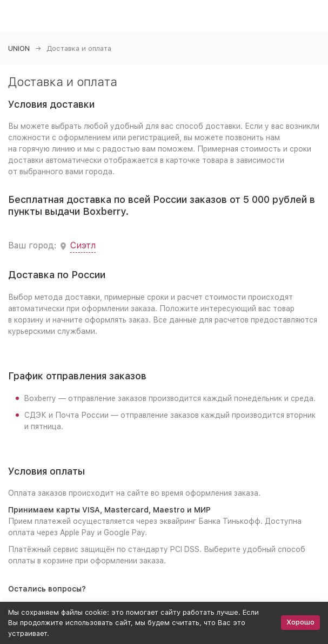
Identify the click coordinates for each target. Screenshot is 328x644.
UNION (19, 48)
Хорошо (300, 622)
